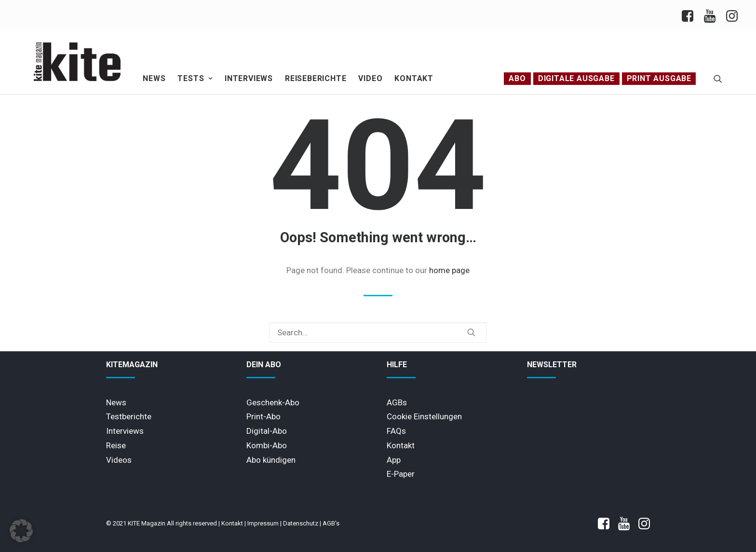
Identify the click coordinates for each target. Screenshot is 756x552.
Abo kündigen (271, 460)
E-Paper (401, 474)
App (394, 460)
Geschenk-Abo (273, 402)
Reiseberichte (316, 78)
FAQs (396, 431)
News (154, 78)
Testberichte (129, 416)
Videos (119, 460)
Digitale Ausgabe (576, 78)
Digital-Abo (267, 431)
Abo (517, 78)
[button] (718, 79)
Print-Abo (263, 416)
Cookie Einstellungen (424, 416)
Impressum (263, 523)
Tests (195, 78)
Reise (116, 445)
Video (370, 78)
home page (449, 270)
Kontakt (414, 78)
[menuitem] (690, 15)
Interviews (249, 78)
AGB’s (331, 523)
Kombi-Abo (267, 445)
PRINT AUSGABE (659, 78)
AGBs (397, 402)
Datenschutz (301, 523)
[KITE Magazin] (77, 62)
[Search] (378, 332)
